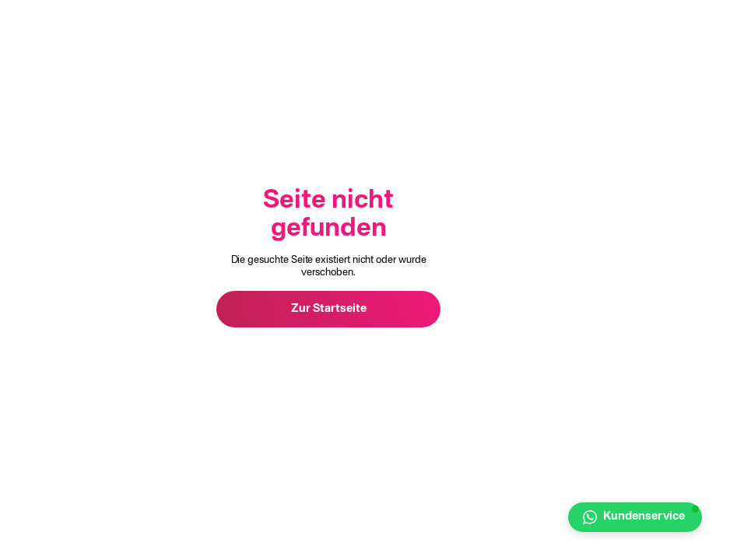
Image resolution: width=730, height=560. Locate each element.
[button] (635, 517)
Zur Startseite (329, 309)
